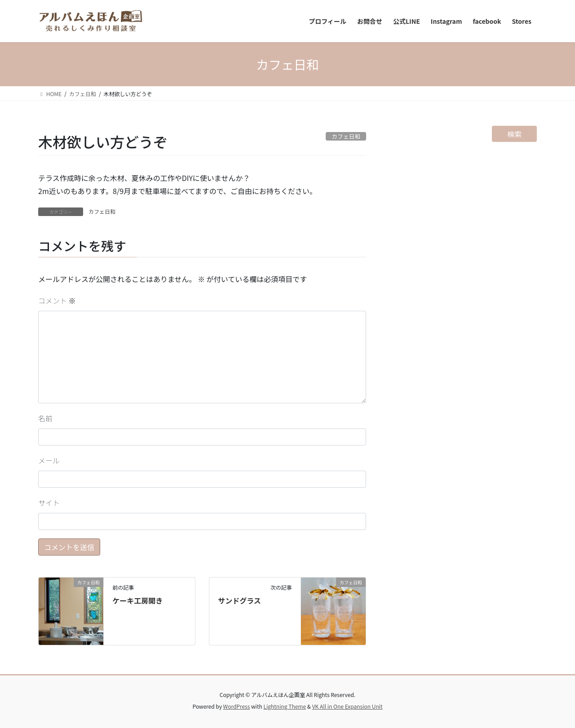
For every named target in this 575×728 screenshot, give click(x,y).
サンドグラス (239, 600)
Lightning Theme (285, 706)
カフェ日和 (102, 211)
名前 (45, 418)
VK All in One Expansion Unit (347, 706)
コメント (57, 300)
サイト (49, 503)
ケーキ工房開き (137, 600)
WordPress (237, 706)
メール (49, 460)
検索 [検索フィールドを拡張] (514, 134)
